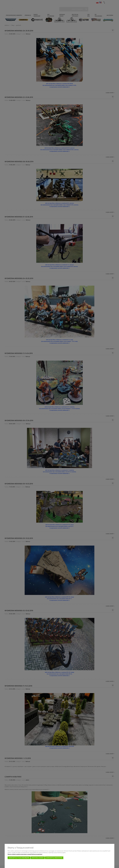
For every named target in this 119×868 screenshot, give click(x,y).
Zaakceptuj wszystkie (54, 858)
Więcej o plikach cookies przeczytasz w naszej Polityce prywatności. (25, 854)
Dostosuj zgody (38, 858)
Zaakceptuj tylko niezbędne (19, 858)
